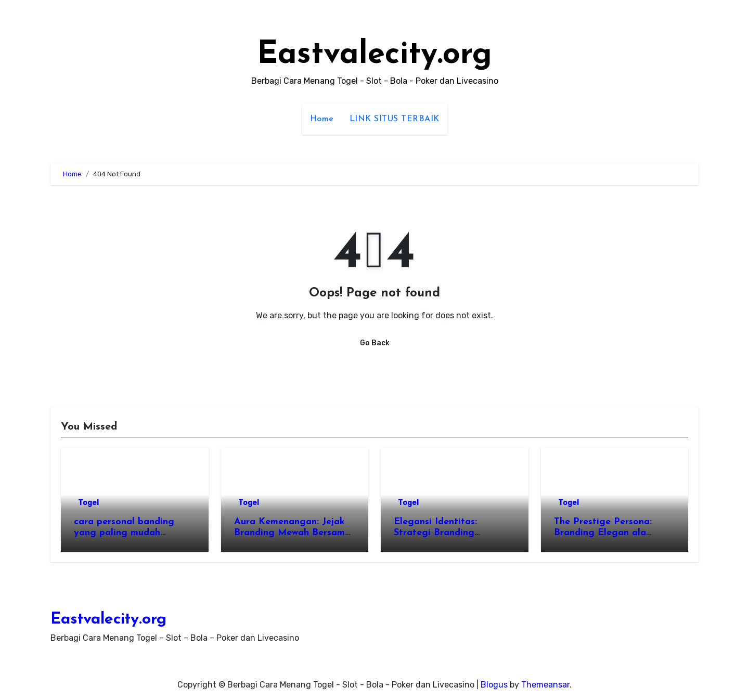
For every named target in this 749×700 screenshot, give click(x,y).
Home (322, 119)
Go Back (375, 343)
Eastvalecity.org (374, 55)
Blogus (494, 685)
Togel (88, 503)
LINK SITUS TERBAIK (395, 119)
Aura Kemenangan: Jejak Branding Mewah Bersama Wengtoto (292, 533)
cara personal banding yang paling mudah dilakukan (124, 533)
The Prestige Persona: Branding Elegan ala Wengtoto (603, 533)
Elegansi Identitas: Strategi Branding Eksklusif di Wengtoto (443, 533)
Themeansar (545, 685)
